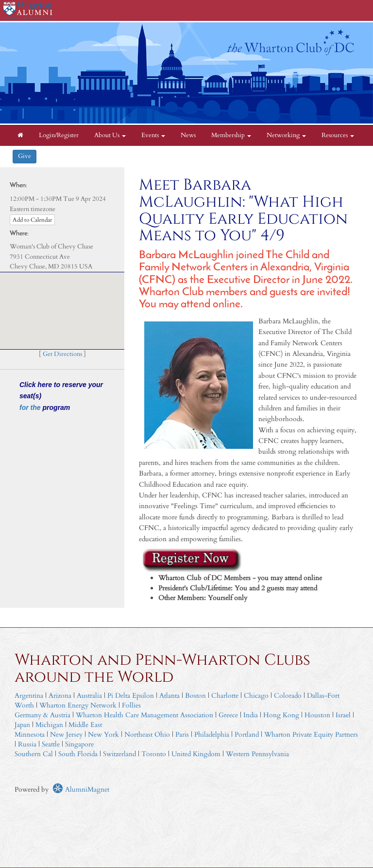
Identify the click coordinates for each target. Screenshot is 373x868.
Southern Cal (34, 754)
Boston (195, 696)
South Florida (78, 754)
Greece (228, 715)
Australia (89, 696)
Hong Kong (281, 715)
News (188, 135)
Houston (317, 715)
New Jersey (67, 735)
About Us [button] (110, 135)
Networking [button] (286, 135)
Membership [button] (231, 135)
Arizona (60, 696)
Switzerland (119, 754)
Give (25, 156)
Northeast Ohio (147, 735)
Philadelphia (212, 735)
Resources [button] (338, 135)
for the (31, 407)
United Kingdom (196, 754)
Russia (27, 744)
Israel (343, 715)
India (251, 715)
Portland (247, 735)
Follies (131, 705)
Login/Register (59, 135)
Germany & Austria (42, 715)
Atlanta (170, 696)
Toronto (154, 754)
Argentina (29, 696)
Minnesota (30, 735)
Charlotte (225, 696)
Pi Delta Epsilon (131, 696)
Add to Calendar (32, 220)
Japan (22, 725)
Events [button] (153, 135)
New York (103, 735)
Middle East (85, 725)
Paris (182, 735)
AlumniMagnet (81, 789)
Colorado (288, 696)
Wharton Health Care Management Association (144, 715)
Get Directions (62, 354)
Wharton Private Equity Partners (311, 735)
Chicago (256, 696)
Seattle (51, 744)
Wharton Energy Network (78, 705)
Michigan (49, 725)
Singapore (79, 744)
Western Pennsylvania (257, 754)
